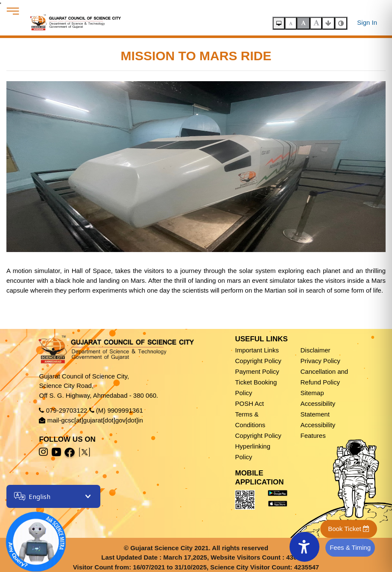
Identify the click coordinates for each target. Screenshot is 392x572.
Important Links (257, 350)
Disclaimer (315, 350)
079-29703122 (67, 410)
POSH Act (249, 403)
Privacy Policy (320, 361)
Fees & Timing (350, 547)
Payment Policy (257, 371)
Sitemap (312, 393)
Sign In (367, 22)
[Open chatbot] (30, 536)
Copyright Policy (258, 361)
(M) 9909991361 (120, 410)
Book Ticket (349, 529)
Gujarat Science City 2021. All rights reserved (199, 548)
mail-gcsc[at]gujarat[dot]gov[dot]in (95, 420)
